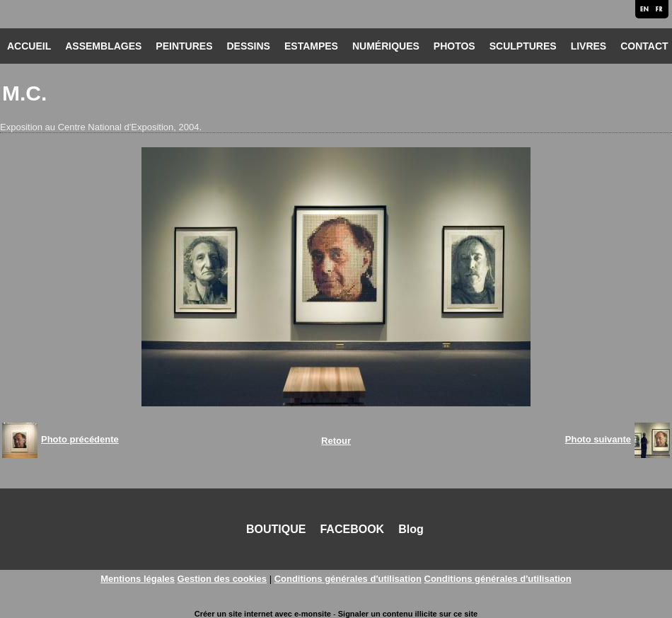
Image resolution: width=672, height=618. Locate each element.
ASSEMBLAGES (103, 46)
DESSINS (248, 46)
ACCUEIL (29, 46)
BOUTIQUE (276, 529)
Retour (336, 441)
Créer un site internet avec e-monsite (263, 614)
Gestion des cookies (222, 579)
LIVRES (589, 46)
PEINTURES (184, 46)
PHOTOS (454, 46)
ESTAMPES (311, 46)
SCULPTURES (523, 46)
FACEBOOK (352, 529)
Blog (411, 529)
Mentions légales (138, 579)
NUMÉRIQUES (386, 46)
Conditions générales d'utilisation (348, 579)
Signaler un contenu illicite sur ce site (408, 614)
